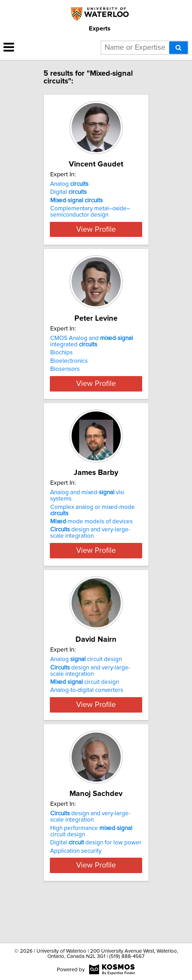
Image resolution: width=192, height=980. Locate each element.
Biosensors (65, 382)
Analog (69, 184)
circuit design (85, 707)
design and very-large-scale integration (90, 558)
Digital (68, 192)
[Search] (178, 48)
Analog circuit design (86, 685)
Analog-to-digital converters (87, 715)
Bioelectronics (69, 374)
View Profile (96, 242)
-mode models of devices (91, 547)
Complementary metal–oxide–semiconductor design (90, 212)
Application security (76, 889)
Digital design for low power (96, 880)
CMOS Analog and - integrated (92, 354)
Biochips (61, 365)
